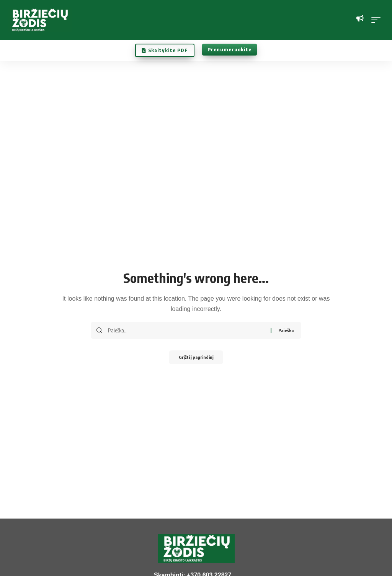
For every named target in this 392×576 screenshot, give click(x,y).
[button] (378, 20)
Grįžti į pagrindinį (196, 358)
